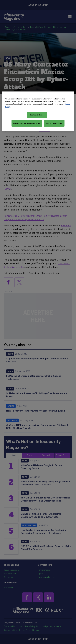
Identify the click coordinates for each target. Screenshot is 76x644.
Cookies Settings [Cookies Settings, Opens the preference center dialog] (37, 115)
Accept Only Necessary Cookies (27, 123)
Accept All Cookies (54, 123)
